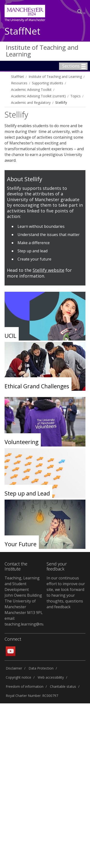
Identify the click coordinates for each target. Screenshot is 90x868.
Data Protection (41, 668)
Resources (19, 83)
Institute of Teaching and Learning (42, 51)
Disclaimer (14, 668)
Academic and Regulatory (31, 102)
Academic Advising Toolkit (31, 90)
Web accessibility (51, 677)
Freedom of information (25, 686)
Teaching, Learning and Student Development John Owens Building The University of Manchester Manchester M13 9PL (24, 595)
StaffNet (22, 31)
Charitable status (63, 686)
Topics (75, 96)
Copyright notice (18, 677)
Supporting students (48, 83)
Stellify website (48, 270)
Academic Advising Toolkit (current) (38, 96)
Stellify (61, 102)
